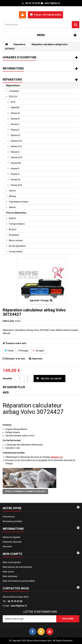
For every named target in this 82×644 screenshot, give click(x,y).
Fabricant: (8, 321)
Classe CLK (16, 141)
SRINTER (15, 108)
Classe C (15, 124)
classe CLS (16, 146)
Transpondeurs (17, 224)
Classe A (15, 113)
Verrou (12, 191)
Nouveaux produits (12, 521)
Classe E (15, 130)
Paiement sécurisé (12, 542)
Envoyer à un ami (16, 359)
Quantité (7, 378)
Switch (12, 218)
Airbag (12, 196)
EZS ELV (13, 97)
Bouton (12, 229)
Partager (23, 351)
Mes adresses (10, 576)
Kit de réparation (17, 246)
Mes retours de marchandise (17, 567)
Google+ (39, 351)
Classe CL (15, 135)
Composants (15, 251)
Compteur (14, 91)
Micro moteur (16, 240)
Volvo (18, 321)
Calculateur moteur (18, 202)
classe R (15, 168)
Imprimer (37, 359)
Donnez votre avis (16, 343)
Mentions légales (12, 537)
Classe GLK (16, 157)
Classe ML (16, 163)
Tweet (9, 351)
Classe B (15, 119)
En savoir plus (14, 387)
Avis (6, 393)
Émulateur (14, 235)
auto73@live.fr (19, 606)
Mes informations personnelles (19, 581)
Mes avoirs (8, 572)
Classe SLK (16, 185)
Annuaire (7, 546)
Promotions (9, 517)
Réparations (13, 85)
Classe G (15, 152)
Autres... (13, 207)
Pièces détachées (16, 213)
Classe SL (15, 180)
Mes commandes (12, 562)
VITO (13, 102)
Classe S (15, 174)
